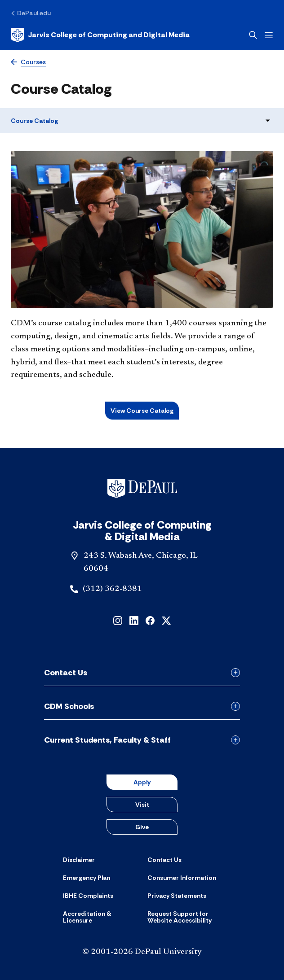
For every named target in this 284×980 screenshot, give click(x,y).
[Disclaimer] (79, 860)
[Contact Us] (164, 860)
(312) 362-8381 (112, 589)
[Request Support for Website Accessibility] (184, 917)
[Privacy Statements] (177, 896)
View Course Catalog (142, 411)
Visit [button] (142, 805)
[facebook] (150, 620)
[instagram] (118, 620)
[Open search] (253, 35)
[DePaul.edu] (31, 13)
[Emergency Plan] (87, 878)
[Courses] (28, 62)
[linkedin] (134, 620)
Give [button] (142, 827)
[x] (166, 620)
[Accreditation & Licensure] (100, 917)
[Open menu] (269, 35)
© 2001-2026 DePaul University (142, 952)
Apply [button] (142, 782)
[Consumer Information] (182, 878)
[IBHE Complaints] (88, 896)
